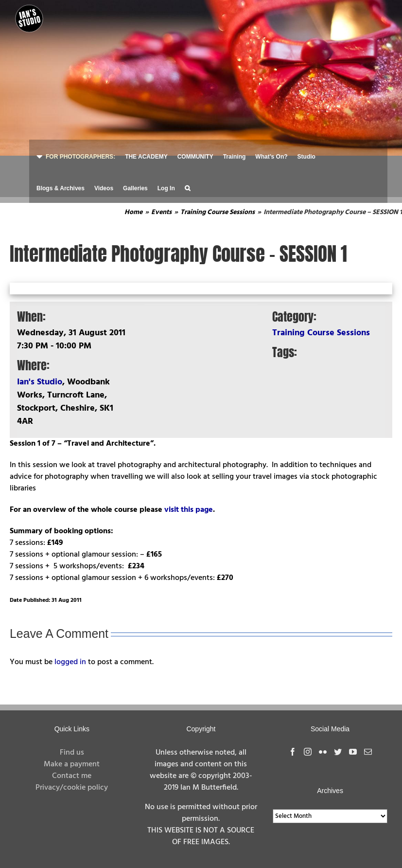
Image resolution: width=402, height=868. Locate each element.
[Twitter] (338, 752)
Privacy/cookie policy (72, 788)
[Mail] (368, 752)
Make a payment (72, 764)
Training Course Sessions (321, 333)
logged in (70, 662)
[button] (187, 187)
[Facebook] (293, 752)
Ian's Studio (40, 382)
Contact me (72, 776)
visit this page (189, 510)
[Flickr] (323, 752)
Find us (72, 753)
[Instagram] (308, 752)
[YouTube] (353, 752)
